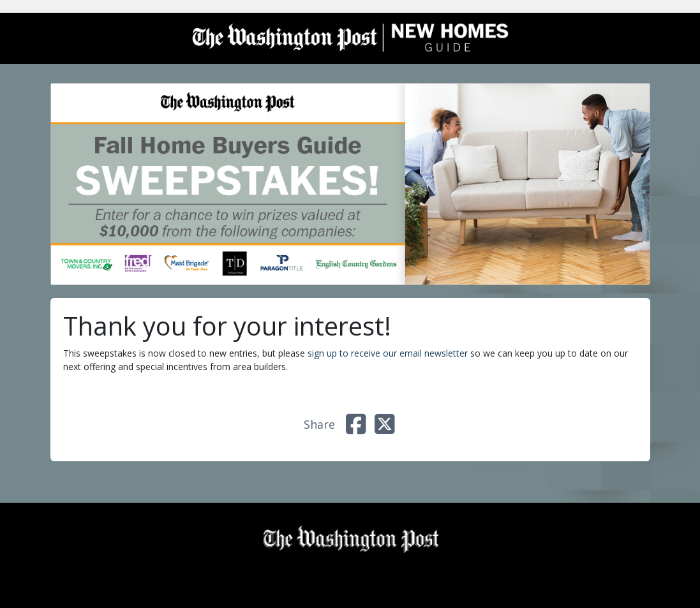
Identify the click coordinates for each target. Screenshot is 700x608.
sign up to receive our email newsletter (388, 353)
